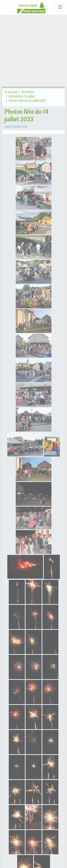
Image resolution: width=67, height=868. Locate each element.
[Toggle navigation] (60, 7)
